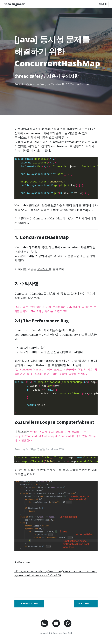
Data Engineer (14, 4)
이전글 (19, 129)
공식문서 (43, 269)
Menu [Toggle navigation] (103, 4)
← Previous (29, 604)
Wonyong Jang (37, 84)
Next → (86, 604)
